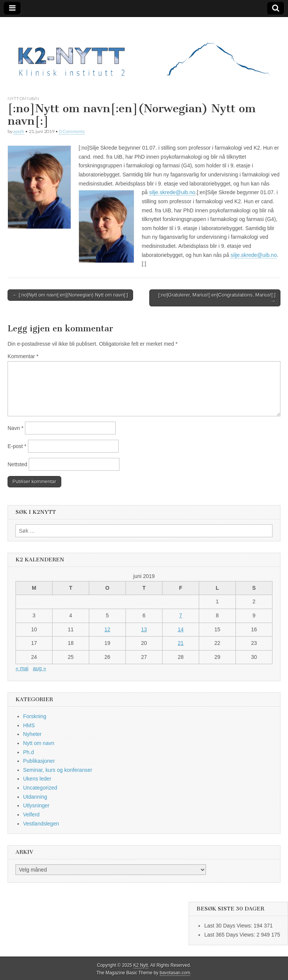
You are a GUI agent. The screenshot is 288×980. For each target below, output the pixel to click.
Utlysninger (36, 805)
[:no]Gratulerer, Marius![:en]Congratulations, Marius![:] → (217, 298)
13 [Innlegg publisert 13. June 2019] (144, 629)
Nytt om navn (23, 98)
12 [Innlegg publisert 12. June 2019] (107, 629)
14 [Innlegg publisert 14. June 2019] (181, 629)
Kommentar (23, 356)
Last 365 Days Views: (230, 935)
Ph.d (29, 752)
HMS (29, 725)
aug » (39, 668)
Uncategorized (40, 788)
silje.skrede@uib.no (172, 192)
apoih (19, 131)
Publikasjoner (39, 761)
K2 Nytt (141, 965)
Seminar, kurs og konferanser (58, 770)
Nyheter (32, 734)
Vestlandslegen (41, 824)
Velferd (31, 815)
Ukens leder (37, 779)
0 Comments (72, 131)
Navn (15, 428)
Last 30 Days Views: (229, 926)
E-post (17, 446)
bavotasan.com (175, 973)
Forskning (35, 716)
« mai (22, 668)
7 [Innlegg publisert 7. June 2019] (181, 615)
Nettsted (17, 464)
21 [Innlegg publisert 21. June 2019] (181, 643)
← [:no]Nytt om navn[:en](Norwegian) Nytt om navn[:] (70, 295)
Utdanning (35, 797)
